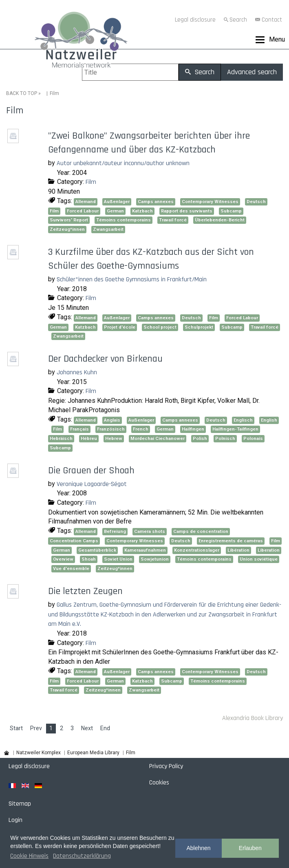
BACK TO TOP (22, 93)
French (141, 429)
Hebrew (114, 438)
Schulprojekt (199, 327)
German (115, 211)
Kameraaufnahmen (145, 550)
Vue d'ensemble (71, 569)
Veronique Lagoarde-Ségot (92, 484)
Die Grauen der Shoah (91, 470)
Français (79, 429)
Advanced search (252, 72)
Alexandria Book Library (253, 718)
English (269, 420)
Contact (272, 20)
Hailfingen (193, 429)
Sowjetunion (155, 559)
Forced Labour (83, 211)
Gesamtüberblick (97, 550)
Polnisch (225, 438)
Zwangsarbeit (108, 229)
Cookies (159, 783)
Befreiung (115, 531)
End (105, 728)
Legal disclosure (195, 20)
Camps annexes (156, 202)
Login (15, 820)
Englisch (243, 420)
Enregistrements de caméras (231, 541)
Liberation (269, 550)
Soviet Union (118, 559)
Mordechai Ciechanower (158, 438)
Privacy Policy (166, 766)
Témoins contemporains (124, 220)
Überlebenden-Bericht (220, 220)
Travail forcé (173, 220)
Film (91, 182)
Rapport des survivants (187, 211)
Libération (238, 550)
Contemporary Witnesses (210, 202)
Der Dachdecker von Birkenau (105, 359)
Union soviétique (259, 559)
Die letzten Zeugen (85, 591)
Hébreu (89, 438)
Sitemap (20, 804)
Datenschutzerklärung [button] (82, 856)
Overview (63, 559)
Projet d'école (120, 327)
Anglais (112, 420)
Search (238, 20)
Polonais (253, 438)
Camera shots (150, 531)
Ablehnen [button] (198, 848)
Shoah (89, 559)
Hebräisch (61, 438)
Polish (200, 438)
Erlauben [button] (250, 848)
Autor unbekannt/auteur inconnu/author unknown (123, 163)
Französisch (111, 429)
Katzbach (142, 211)
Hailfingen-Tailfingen (235, 429)
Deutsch (256, 202)
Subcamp (231, 211)
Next (87, 728)
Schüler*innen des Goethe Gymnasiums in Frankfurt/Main (132, 279)
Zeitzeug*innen (67, 229)
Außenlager (117, 202)
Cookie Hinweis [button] (29, 856)
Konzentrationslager (197, 550)
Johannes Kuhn (77, 372)
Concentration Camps (74, 541)
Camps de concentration (201, 531)
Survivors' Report (69, 220)
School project (160, 327)
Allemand (86, 202)
